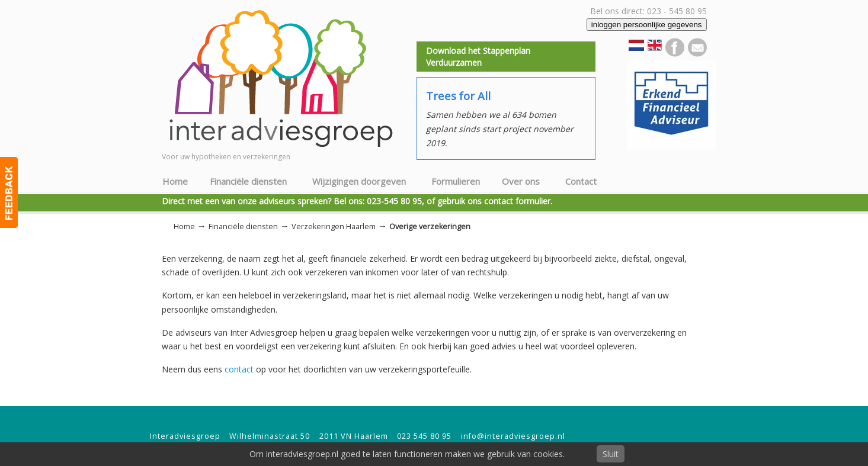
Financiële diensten (243, 226)
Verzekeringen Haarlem (334, 226)
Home (184, 226)
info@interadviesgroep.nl (513, 436)
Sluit (611, 454)
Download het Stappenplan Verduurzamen (478, 57)
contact (239, 369)
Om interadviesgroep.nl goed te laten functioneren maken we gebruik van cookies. (407, 454)
